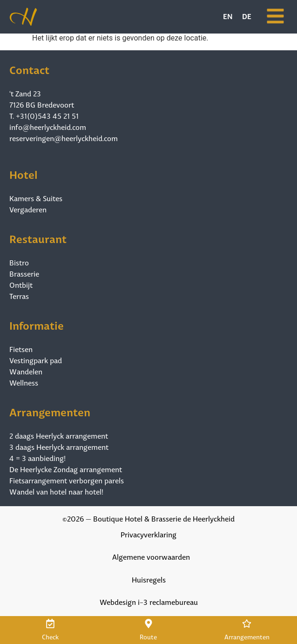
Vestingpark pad (36, 360)
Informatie (37, 324)
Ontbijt (21, 285)
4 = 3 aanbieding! (37, 458)
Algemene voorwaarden (151, 556)
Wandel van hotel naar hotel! (56, 491)
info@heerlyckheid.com (48, 126)
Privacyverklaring (148, 534)
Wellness (24, 382)
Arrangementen (50, 411)
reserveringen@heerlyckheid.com (64, 138)
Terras (19, 296)
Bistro (19, 262)
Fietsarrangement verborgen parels (67, 480)
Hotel (24, 173)
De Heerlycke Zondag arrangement (66, 469)
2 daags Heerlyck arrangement (59, 435)
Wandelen (26, 371)
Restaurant (38, 238)
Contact (29, 69)
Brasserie (24, 273)
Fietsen (21, 349)
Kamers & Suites (36, 198)
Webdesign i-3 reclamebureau (149, 601)
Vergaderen (28, 209)
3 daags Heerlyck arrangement (59, 447)
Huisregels (149, 579)
